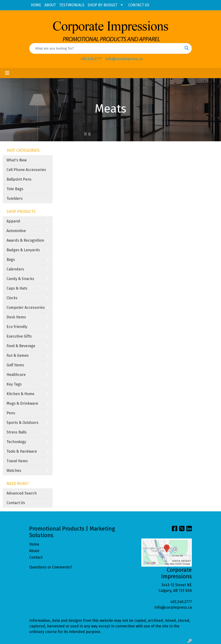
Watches (14, 471)
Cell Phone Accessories (26, 170)
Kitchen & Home (20, 394)
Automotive (16, 231)
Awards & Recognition (25, 240)
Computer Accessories (26, 307)
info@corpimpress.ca (124, 59)
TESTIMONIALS (72, 5)
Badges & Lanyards (23, 250)
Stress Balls (17, 432)
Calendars (15, 269)
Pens (11, 413)
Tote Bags (15, 189)
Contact (36, 557)
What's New (17, 160)
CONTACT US (139, 5)
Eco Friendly (17, 327)
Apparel (13, 221)
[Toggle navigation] (7, 73)
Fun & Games (18, 355)
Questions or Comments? (51, 567)
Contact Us (16, 503)
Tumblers (15, 198)
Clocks (12, 298)
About (34, 551)
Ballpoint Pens (19, 179)
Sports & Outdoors (23, 423)
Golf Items (15, 365)
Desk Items (16, 317)
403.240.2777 (91, 59)
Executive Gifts (19, 336)
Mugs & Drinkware (22, 403)
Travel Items (17, 461)
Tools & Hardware (22, 451)
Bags (11, 260)
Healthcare (16, 375)
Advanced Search (22, 493)
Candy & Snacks (20, 279)
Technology (16, 442)
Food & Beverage (21, 346)
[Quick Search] (106, 48)
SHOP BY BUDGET (102, 5)
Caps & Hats (17, 288)
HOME (36, 5)
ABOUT (50, 5)
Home (34, 544)
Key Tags (14, 384)
